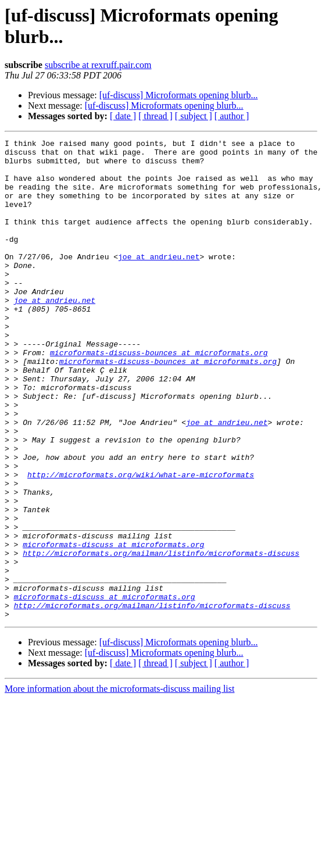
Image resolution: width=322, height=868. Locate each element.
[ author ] (232, 116)
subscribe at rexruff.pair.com (98, 65)
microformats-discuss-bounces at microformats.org (159, 396)
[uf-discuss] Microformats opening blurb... (179, 95)
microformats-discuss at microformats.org (113, 626)
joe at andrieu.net (159, 281)
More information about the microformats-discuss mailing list (119, 785)
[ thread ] (155, 116)
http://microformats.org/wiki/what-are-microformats (141, 542)
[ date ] (123, 116)
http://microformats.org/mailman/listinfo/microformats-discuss (161, 637)
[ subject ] (194, 116)
